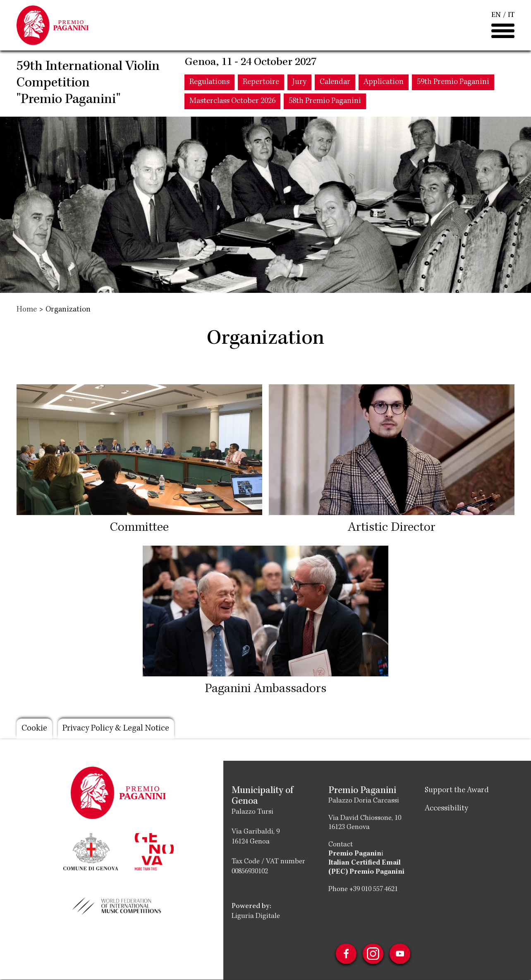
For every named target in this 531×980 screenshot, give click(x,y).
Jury (299, 83)
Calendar (335, 83)
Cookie (34, 729)
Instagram (373, 954)
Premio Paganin (355, 854)
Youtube (400, 954)
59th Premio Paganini (453, 83)
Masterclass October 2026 (232, 102)
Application (384, 83)
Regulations (209, 83)
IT (511, 16)
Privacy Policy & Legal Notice (118, 729)
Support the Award (457, 791)
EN (496, 16)
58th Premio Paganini (325, 102)
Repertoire (261, 83)
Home (27, 310)
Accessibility (446, 809)
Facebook (346, 954)
